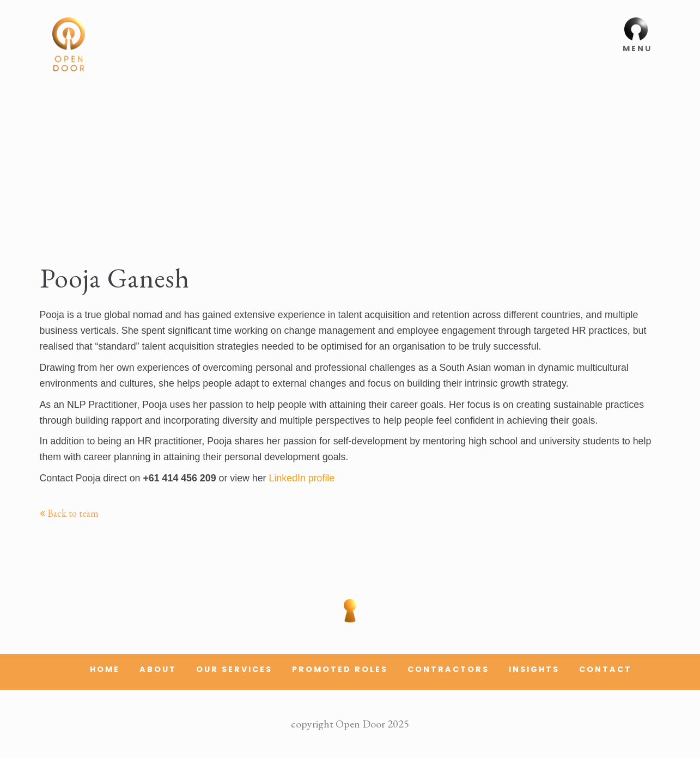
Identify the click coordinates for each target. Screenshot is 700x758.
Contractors (448, 669)
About (158, 669)
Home (105, 669)
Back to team (69, 513)
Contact (605, 669)
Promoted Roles (340, 669)
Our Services (234, 669)
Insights (534, 669)
